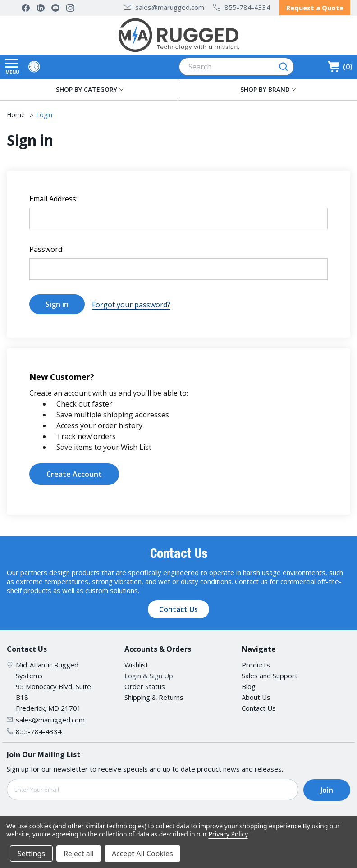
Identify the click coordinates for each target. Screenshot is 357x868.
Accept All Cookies (142, 854)
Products (256, 663)
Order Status (145, 685)
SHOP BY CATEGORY (87, 89)
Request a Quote (315, 8)
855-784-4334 (242, 7)
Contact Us (178, 608)
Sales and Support (270, 674)
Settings (31, 854)
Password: (46, 249)
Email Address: (53, 198)
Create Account (74, 473)
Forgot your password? (131, 304)
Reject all (79, 854)
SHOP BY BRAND (265, 89)
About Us (256, 696)
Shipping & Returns (154, 696)
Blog (249, 685)
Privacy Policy (228, 834)
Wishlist (136, 663)
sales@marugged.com (164, 7)
